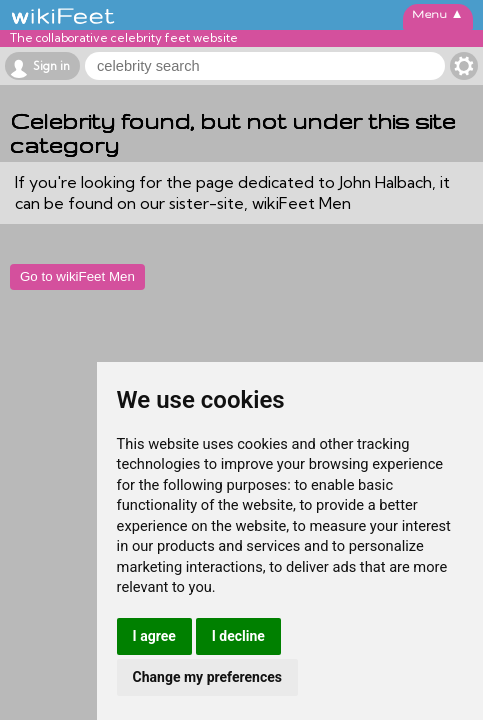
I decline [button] (238, 636)
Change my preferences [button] (207, 677)
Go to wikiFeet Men (77, 276)
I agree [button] (154, 636)
